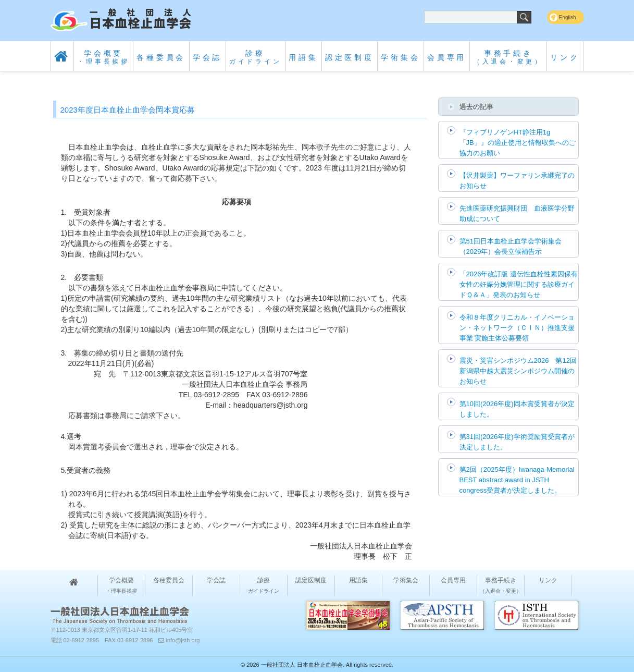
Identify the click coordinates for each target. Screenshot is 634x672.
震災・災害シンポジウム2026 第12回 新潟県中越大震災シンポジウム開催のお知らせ (518, 371)
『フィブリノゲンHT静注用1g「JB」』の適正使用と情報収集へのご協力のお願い (518, 143)
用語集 (303, 57)
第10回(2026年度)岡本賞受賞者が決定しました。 (517, 409)
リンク (565, 57)
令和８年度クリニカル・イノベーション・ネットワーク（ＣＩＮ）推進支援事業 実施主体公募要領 (517, 328)
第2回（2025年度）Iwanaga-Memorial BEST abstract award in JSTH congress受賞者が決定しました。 (517, 480)
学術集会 (400, 57)
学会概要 (103, 57)
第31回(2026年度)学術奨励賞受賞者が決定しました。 (517, 442)
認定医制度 (350, 57)
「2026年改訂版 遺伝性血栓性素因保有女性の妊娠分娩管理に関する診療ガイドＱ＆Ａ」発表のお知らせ (519, 284)
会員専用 (447, 57)
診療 (256, 57)
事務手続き (508, 57)
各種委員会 (161, 57)
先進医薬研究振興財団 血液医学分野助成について (517, 213)
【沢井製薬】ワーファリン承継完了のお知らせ (517, 181)
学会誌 (207, 57)
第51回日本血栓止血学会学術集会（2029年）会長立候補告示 (511, 246)
